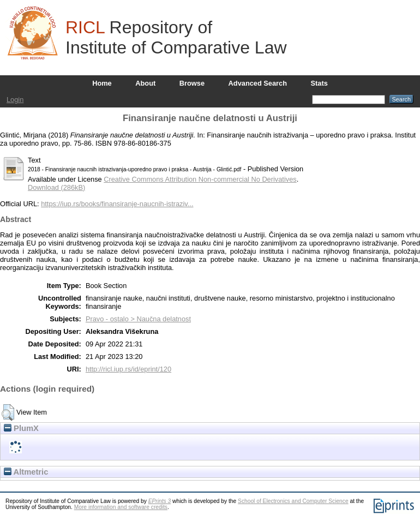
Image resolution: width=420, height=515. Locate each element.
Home (102, 83)
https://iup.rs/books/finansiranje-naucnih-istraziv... (117, 204)
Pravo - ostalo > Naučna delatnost (138, 319)
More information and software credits (121, 507)
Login (15, 100)
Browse (192, 83)
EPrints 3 (160, 501)
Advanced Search (258, 83)
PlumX (21, 428)
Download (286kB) (56, 187)
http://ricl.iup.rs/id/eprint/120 (128, 369)
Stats (319, 83)
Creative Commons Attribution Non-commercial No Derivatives (200, 179)
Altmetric (26, 472)
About (145, 83)
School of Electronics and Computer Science (293, 501)
